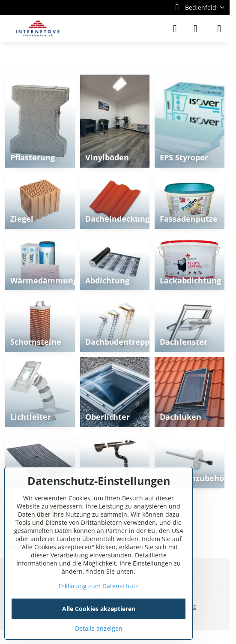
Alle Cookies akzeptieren (99, 609)
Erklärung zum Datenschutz (99, 586)
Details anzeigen (99, 628)
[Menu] (219, 29)
